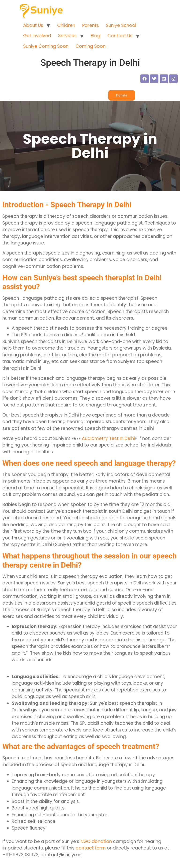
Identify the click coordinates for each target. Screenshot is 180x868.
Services (67, 36)
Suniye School (121, 25)
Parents (91, 25)
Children (66, 25)
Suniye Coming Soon (46, 46)
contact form (91, 848)
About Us (33, 25)
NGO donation (96, 841)
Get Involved (37, 36)
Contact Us (120, 36)
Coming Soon (90, 46)
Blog (96, 36)
